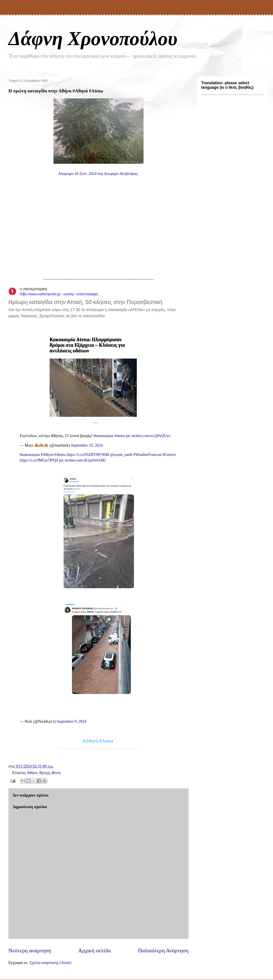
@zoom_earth (121, 455)
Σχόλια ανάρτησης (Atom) (50, 963)
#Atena (60, 455)
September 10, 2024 (87, 445)
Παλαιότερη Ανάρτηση (163, 951)
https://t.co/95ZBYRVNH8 (88, 455)
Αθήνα (32, 773)
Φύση (56, 773)
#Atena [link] (106, 741)
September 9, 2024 (71, 721)
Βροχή (44, 773)
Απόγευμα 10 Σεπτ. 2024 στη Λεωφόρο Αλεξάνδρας (99, 174)
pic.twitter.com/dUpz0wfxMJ (82, 460)
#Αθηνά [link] (90, 741)
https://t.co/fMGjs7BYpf (39, 460)
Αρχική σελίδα (95, 951)
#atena (120, 436)
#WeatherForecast (148, 455)
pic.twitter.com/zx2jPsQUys (148, 436)
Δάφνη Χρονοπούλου (93, 38)
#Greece (169, 455)
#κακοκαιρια (103, 436)
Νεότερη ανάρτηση (30, 951)
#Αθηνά (47, 455)
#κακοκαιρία (30, 455)
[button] (27, 293)
